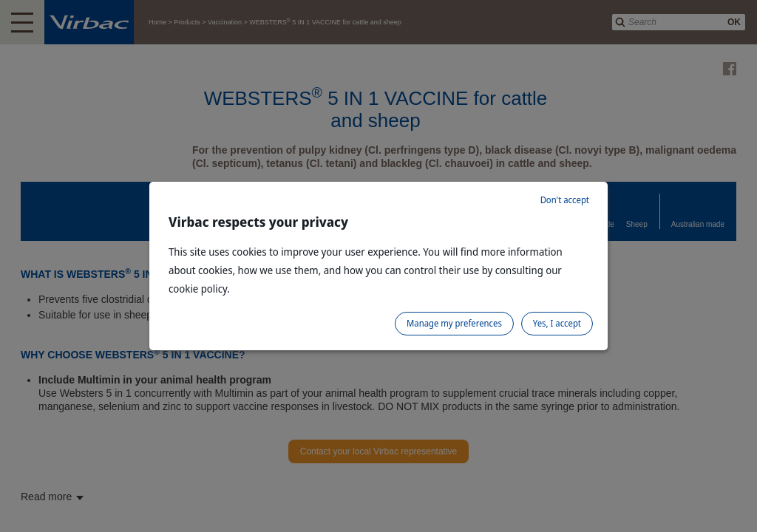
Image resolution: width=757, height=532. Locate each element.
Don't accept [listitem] (565, 200)
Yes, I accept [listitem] (557, 323)
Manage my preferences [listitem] (454, 323)
